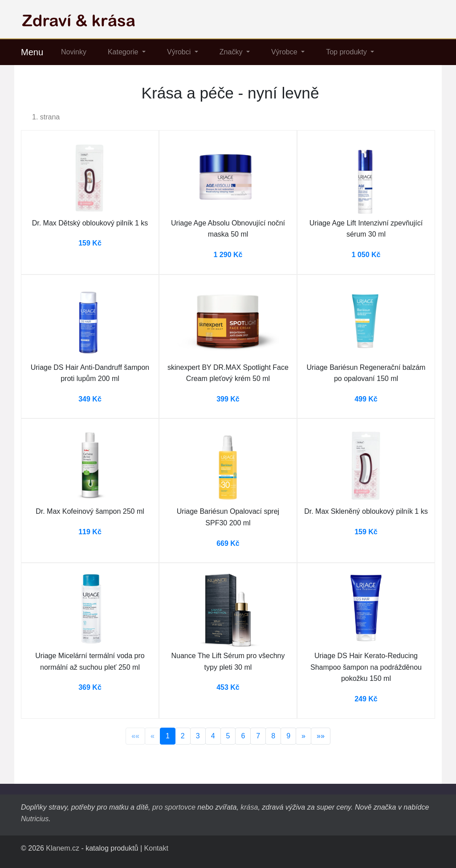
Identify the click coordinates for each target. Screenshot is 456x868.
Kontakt (156, 848)
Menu (32, 52)
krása (249, 807)
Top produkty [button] (347, 52)
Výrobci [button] (180, 52)
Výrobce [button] (285, 52)
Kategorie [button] (124, 52)
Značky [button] (232, 52)
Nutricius (35, 819)
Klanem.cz (63, 848)
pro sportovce (174, 807)
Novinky (74, 52)
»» (321, 736)
